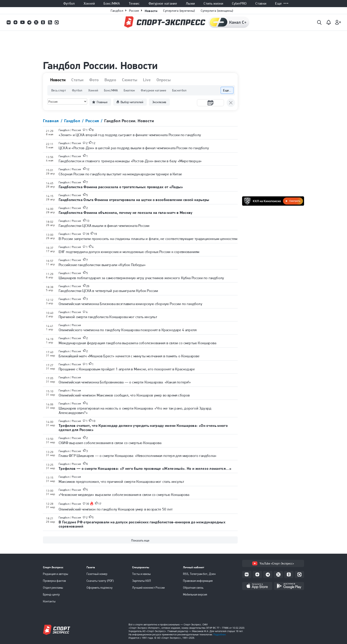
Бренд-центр (51, 594)
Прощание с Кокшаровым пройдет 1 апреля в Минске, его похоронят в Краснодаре (127, 369)
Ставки (261, 4)
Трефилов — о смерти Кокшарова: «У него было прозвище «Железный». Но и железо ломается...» (145, 468)
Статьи (77, 80)
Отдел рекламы (53, 588)
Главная (52, 121)
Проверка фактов (54, 581)
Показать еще (140, 540)
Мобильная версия (195, 594)
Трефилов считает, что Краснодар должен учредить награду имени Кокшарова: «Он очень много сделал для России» (143, 428)
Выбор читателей (132, 102)
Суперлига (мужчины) (179, 11)
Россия (134, 11)
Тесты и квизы (141, 574)
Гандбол (117, 11)
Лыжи (190, 4)
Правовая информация (198, 581)
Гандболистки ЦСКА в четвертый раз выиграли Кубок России (108, 291)
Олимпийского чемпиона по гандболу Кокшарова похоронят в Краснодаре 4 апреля (128, 330)
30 (88, 504)
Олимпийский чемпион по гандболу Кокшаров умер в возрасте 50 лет (116, 509)
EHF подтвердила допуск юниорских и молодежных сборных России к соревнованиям (129, 252)
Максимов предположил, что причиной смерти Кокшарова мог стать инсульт (121, 482)
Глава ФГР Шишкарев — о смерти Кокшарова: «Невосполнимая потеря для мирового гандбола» (138, 456)
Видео (110, 80)
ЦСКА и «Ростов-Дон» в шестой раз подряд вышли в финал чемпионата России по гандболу (134, 148)
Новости (151, 11)
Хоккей (89, 4)
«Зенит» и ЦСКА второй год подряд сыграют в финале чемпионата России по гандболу (130, 135)
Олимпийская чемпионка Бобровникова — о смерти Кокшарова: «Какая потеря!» (125, 382)
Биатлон (129, 90)
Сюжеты (130, 80)
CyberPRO (239, 4)
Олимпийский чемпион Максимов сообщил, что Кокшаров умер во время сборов (124, 395)
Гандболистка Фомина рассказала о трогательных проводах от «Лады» (121, 187)
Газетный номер (97, 574)
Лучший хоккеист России (148, 588)
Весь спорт (59, 90)
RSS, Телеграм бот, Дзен (199, 574)
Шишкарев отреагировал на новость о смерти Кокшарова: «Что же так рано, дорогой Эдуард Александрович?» (135, 410)
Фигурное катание (163, 4)
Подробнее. (220, 634)
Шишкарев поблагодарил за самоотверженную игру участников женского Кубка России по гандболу (141, 278)
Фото (94, 80)
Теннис (134, 4)
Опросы (164, 80)
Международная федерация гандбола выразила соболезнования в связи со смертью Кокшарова (137, 343)
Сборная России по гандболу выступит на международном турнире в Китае (120, 174)
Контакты (49, 601)
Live (147, 80)
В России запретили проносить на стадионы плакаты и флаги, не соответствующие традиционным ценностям (148, 239)
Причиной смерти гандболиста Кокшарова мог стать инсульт (108, 317)
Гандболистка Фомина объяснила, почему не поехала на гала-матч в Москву (126, 213)
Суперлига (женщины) (217, 11)
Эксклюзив (159, 102)
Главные (102, 102)
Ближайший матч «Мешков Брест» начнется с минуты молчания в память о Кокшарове (129, 356)
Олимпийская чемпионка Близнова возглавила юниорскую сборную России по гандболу (130, 304)
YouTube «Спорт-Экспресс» (273, 563)
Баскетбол (179, 90)
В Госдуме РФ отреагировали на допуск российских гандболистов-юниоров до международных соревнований (142, 524)
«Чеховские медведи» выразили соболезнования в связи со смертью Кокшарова (124, 495)
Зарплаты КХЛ (142, 581)
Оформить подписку (100, 588)
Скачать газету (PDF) (100, 581)
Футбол (69, 4)
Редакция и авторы (56, 574)
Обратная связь (193, 588)
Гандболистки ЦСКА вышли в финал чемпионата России (104, 226)
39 (88, 234)
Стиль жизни (213, 4)
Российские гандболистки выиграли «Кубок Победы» (102, 265)
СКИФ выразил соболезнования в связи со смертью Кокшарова (110, 443)
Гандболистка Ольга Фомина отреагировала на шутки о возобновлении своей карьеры (134, 200)
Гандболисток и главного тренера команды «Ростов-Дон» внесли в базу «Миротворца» (130, 161)
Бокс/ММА (112, 4)
